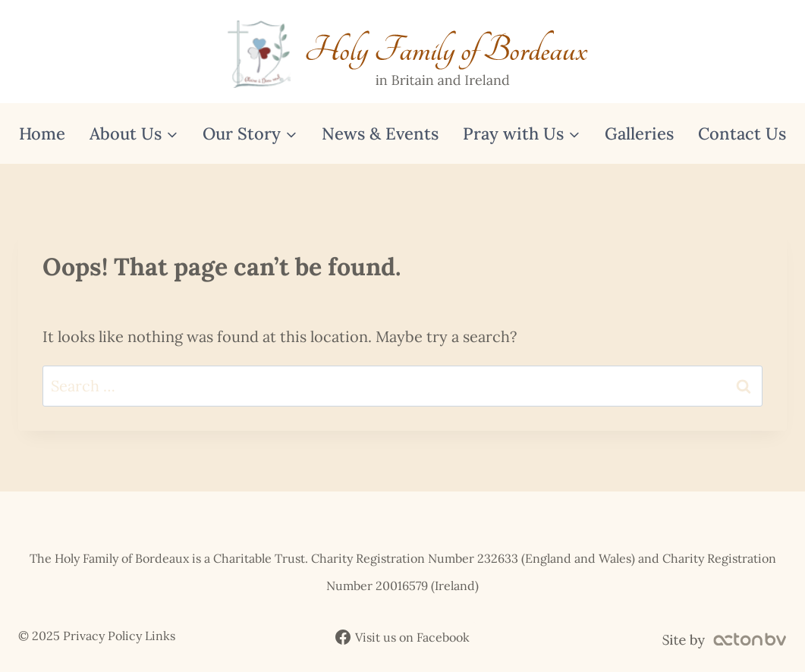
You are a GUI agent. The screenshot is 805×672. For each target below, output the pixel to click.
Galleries (639, 133)
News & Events (380, 133)
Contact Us (742, 133)
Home (42, 133)
